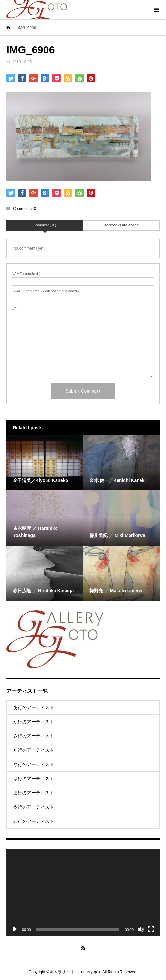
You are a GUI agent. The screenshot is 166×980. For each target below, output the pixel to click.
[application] (83, 893)
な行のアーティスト (34, 764)
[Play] (15, 929)
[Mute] (141, 929)
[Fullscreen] (151, 929)
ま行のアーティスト (34, 793)
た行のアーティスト (34, 750)
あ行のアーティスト (34, 707)
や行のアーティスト (34, 807)
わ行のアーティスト (34, 821)
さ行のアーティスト (34, 736)
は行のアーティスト (34, 779)
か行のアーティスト (34, 722)
